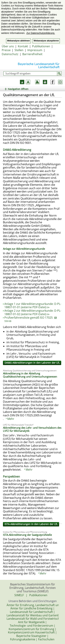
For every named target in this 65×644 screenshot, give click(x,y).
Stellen (19, 50)
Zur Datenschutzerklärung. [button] (41, 33)
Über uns (8, 46)
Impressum (35, 50)
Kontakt (23, 46)
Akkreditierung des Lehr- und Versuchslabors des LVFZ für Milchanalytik (32, 429)
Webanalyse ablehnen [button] (18, 41)
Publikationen (41, 46)
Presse (6, 50)
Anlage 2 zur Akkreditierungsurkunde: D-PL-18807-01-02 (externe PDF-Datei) (33, 312)
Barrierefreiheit (32, 54)
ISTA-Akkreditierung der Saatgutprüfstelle (27, 535)
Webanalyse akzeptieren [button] (46, 41)
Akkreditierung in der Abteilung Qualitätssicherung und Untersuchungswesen (30, 375)
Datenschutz (10, 54)
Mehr (11, 419)
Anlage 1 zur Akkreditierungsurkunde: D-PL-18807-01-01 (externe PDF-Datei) (33, 306)
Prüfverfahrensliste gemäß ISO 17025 (31, 319)
